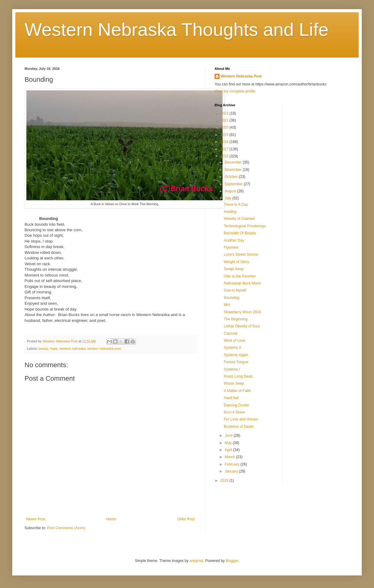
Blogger (232, 561)
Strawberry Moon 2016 (242, 312)
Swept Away (234, 269)
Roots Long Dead (238, 376)
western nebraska (72, 349)
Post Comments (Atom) (66, 528)
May (229, 443)
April (229, 450)
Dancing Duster (237, 405)
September (234, 184)
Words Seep (234, 383)
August (231, 191)
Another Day (234, 240)
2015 (225, 481)
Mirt (227, 305)
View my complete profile (235, 91)
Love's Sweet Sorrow (241, 254)
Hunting (230, 212)
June (229, 435)
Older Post (186, 519)
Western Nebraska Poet (241, 76)
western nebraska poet (104, 349)
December (234, 162)
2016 (225, 156)
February (233, 464)
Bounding (232, 298)
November (234, 170)
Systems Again (236, 355)
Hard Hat (231, 398)
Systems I (232, 369)
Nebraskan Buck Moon (242, 283)
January (232, 471)
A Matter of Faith (237, 391)
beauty (44, 349)
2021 (225, 120)
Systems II (232, 348)
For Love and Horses (241, 419)
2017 (225, 149)
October (232, 177)
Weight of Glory (236, 262)
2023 (225, 113)
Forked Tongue (236, 362)
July (229, 198)
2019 (225, 135)
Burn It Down (234, 412)
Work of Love (235, 341)
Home (111, 519)
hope (54, 349)
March (230, 457)
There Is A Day (236, 205)
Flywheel (231, 247)
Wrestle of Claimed (239, 219)
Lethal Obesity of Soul (242, 326)
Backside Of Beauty (240, 233)
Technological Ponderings (245, 226)
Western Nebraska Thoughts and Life (177, 30)
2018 (225, 142)
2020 (225, 127)
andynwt (196, 561)
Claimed (231, 334)
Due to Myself (235, 290)
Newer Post (36, 519)
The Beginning (236, 319)
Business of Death (239, 427)
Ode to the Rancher (240, 276)
